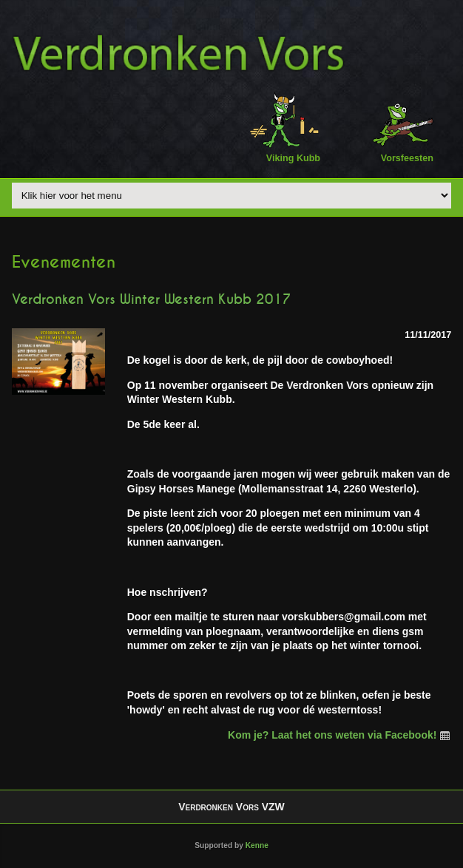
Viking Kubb (284, 127)
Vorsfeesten (398, 127)
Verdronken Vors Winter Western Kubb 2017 (151, 299)
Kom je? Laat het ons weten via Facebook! (339, 735)
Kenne (257, 845)
